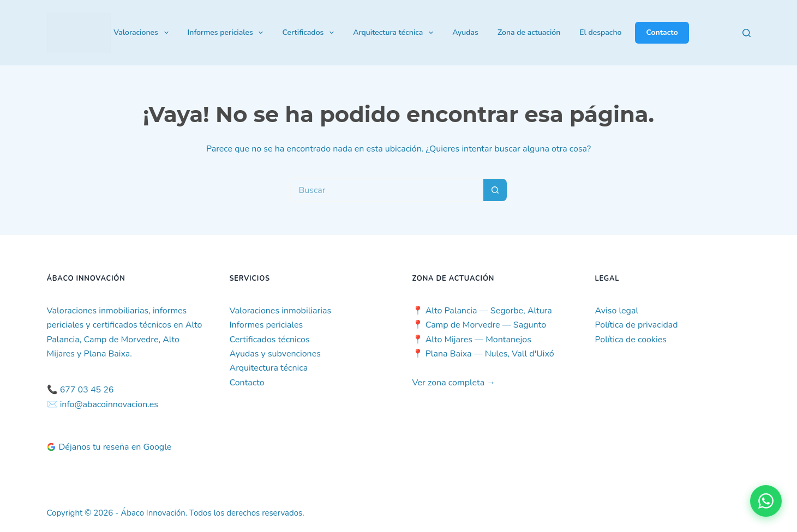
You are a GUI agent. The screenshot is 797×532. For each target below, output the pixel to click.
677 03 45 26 (87, 390)
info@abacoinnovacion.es (109, 404)
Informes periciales (228, 33)
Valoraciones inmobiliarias (281, 311)
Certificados (310, 33)
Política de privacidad (637, 325)
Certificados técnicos (270, 340)
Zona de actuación (529, 32)
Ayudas (465, 32)
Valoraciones (143, 33)
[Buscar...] (386, 190)
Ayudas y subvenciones (275, 354)
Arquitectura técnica (395, 33)
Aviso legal (617, 311)
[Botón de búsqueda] (496, 190)
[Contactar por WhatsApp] (766, 501)
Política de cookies (631, 340)
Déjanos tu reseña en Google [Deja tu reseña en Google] (109, 447)
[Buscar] (747, 33)
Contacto (662, 32)
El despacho (600, 32)
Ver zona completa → (454, 383)
